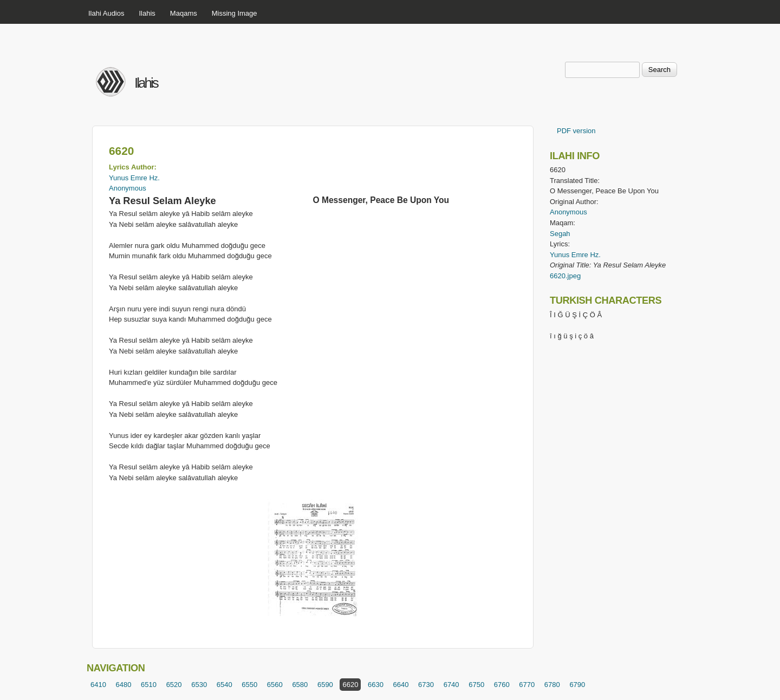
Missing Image (235, 13)
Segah (560, 234)
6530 (199, 685)
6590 (325, 685)
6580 (300, 685)
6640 (401, 685)
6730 (426, 685)
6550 (249, 685)
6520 (174, 685)
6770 (527, 685)
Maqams (184, 13)
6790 (577, 685)
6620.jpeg (565, 276)
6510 (149, 685)
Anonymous (128, 188)
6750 (476, 685)
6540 (225, 685)
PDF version (576, 131)
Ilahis (147, 13)
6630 (376, 685)
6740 (451, 685)
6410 (98, 685)
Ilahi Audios (106, 13)
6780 (552, 685)
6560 (275, 685)
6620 (350, 685)
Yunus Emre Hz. (134, 178)
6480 (124, 685)
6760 (502, 685)
